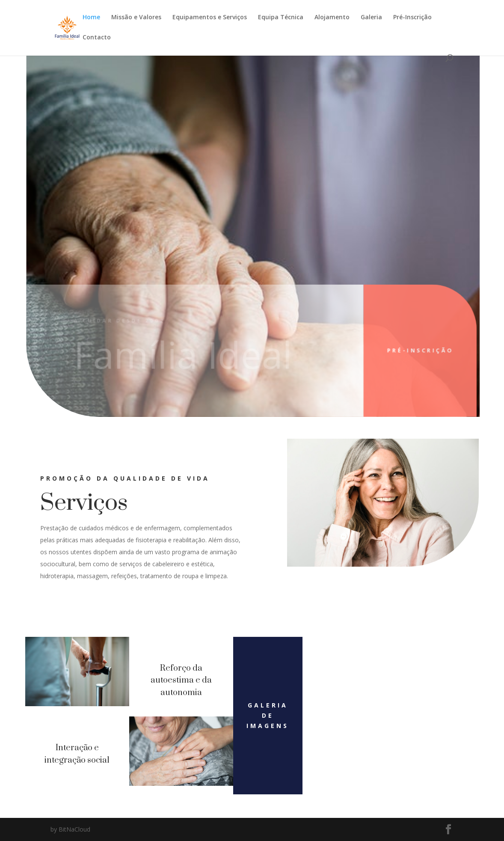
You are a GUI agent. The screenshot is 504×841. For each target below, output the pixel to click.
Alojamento (332, 18)
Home (91, 18)
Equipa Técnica (281, 18)
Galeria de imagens (268, 715)
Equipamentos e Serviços (210, 18)
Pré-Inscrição (412, 18)
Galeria (371, 18)
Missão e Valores (136, 18)
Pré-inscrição (407, 350)
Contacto (97, 38)
